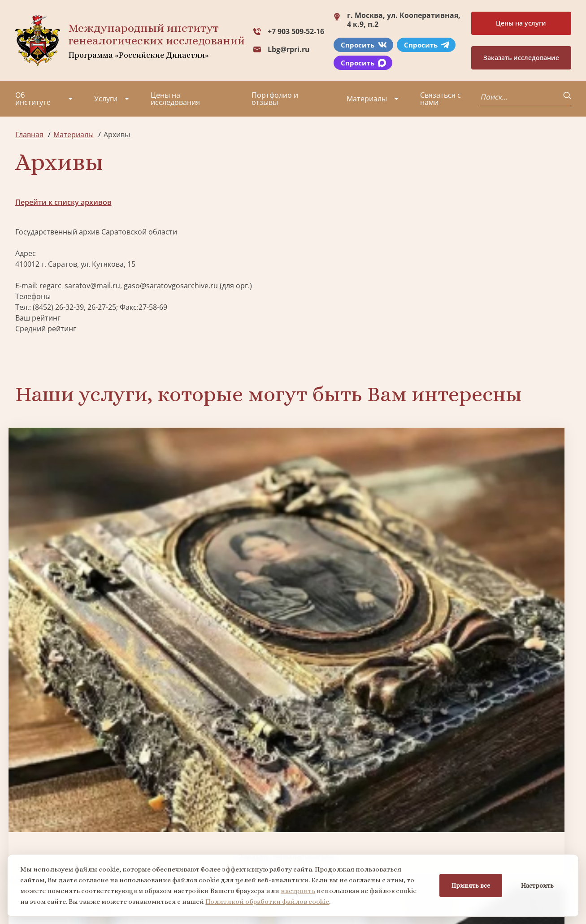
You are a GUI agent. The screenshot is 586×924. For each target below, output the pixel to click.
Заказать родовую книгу (364, 705)
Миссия (88, 808)
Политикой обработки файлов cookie (270, 900)
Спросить (364, 45)
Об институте (33, 99)
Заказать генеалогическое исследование (81, 554)
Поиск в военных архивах (222, 705)
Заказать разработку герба (81, 705)
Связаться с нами (441, 99)
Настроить (535, 884)
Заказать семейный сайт (364, 553)
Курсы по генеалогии (337, 851)
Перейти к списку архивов (63, 202)
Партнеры (93, 792)
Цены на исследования (175, 99)
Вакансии (91, 824)
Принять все (468, 884)
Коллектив (34, 824)
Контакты (92, 841)
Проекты (31, 808)
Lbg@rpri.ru (289, 49)
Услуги (106, 99)
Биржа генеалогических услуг (223, 554)
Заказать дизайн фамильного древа (505, 704)
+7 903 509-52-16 (296, 31)
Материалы (367, 99)
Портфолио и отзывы (275, 99)
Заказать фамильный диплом (505, 554)
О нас (25, 792)
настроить (301, 889)
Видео (26, 841)
